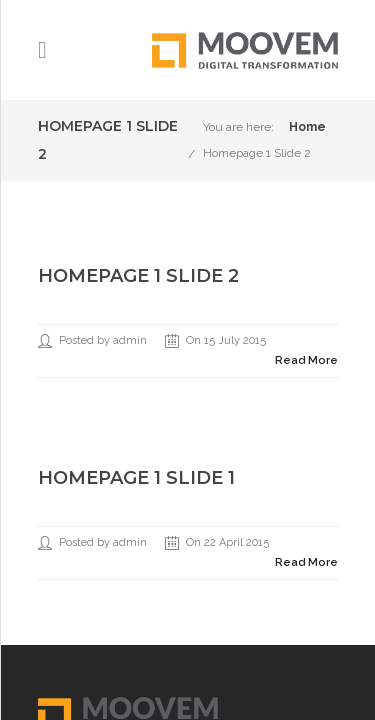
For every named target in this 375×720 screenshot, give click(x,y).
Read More (306, 360)
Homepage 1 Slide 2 (257, 153)
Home (307, 127)
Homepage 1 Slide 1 (136, 478)
